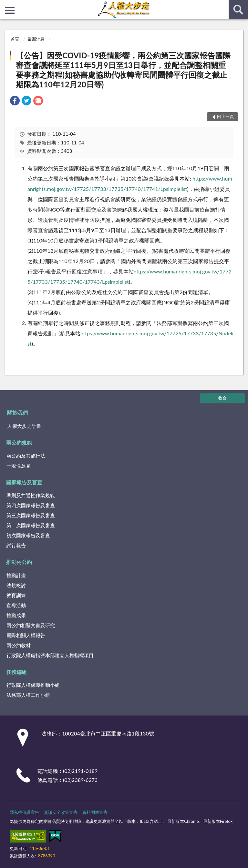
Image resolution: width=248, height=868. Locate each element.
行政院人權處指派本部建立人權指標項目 (50, 655)
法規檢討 (16, 585)
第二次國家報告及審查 (31, 525)
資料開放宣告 (95, 812)
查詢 (238, 10)
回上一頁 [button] (225, 116)
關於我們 (17, 413)
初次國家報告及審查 (28, 535)
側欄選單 (10, 10)
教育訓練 (16, 595)
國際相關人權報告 (26, 635)
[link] (15, 101)
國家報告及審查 (24, 482)
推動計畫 (16, 575)
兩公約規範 (19, 443)
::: (5, 5)
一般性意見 (19, 466)
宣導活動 (16, 605)
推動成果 (16, 615)
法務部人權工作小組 (28, 695)
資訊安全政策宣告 (61, 812)
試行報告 (16, 545)
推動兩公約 (19, 562)
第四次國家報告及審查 (31, 505)
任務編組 (16, 672)
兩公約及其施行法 (26, 456)
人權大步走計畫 (24, 426)
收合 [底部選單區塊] (222, 398)
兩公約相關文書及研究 (31, 625)
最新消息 (36, 39)
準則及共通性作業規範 (31, 495)
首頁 (15, 39)
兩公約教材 (19, 645)
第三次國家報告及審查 (31, 515)
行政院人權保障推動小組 (33, 685)
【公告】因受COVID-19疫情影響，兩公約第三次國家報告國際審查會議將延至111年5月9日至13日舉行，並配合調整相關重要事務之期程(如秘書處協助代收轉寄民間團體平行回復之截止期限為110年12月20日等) (123, 70)
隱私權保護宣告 (24, 812)
